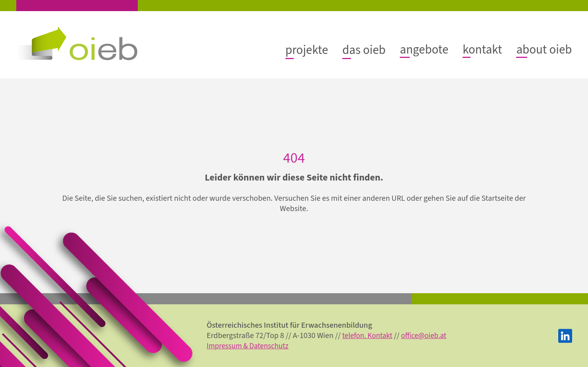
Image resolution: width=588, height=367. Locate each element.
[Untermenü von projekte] (298, 50)
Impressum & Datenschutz (254, 346)
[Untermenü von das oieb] (357, 50)
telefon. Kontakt (381, 336)
